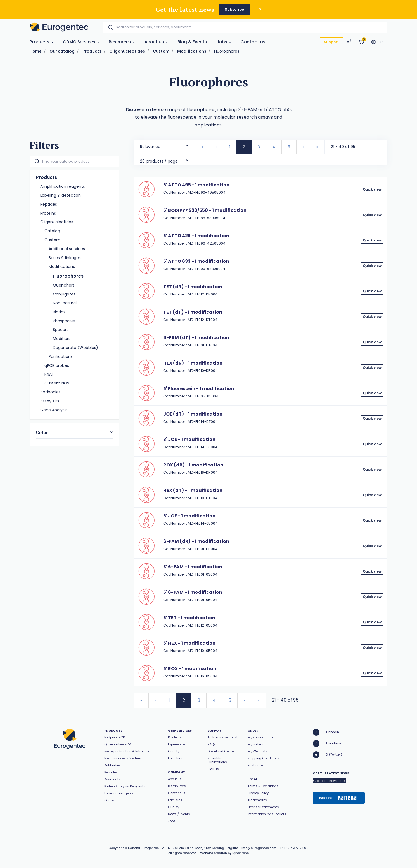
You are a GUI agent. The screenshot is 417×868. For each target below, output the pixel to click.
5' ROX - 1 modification (190, 669)
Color (42, 432)
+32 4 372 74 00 (296, 848)
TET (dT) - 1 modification (193, 312)
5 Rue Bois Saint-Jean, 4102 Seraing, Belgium (203, 848)
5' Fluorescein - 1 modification (199, 389)
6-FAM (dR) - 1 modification (196, 541)
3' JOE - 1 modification (189, 439)
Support (331, 42)
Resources (122, 42)
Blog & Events (192, 42)
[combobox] (164, 145)
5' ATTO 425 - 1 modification (196, 236)
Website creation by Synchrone (224, 853)
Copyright (116, 848)
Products (42, 42)
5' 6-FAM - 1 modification (193, 592)
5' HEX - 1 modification (189, 643)
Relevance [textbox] (150, 147)
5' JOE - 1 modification (189, 516)
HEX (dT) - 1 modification (193, 490)
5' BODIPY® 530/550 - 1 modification (205, 210)
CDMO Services (81, 42)
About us (156, 42)
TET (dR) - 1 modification (193, 287)
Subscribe (234, 9)
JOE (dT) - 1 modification (193, 414)
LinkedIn (326, 732)
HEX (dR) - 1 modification (193, 363)
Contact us (253, 42)
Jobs (224, 42)
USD (384, 42)
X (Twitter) (327, 755)
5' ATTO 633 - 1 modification (196, 261)
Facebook (327, 743)
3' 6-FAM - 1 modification (193, 567)
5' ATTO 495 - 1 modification (196, 185)
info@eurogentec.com (259, 848)
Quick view (372, 189)
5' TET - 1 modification (189, 618)
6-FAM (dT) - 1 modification (196, 338)
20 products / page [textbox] (159, 161)
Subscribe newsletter (329, 781)
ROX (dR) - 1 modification (193, 465)
